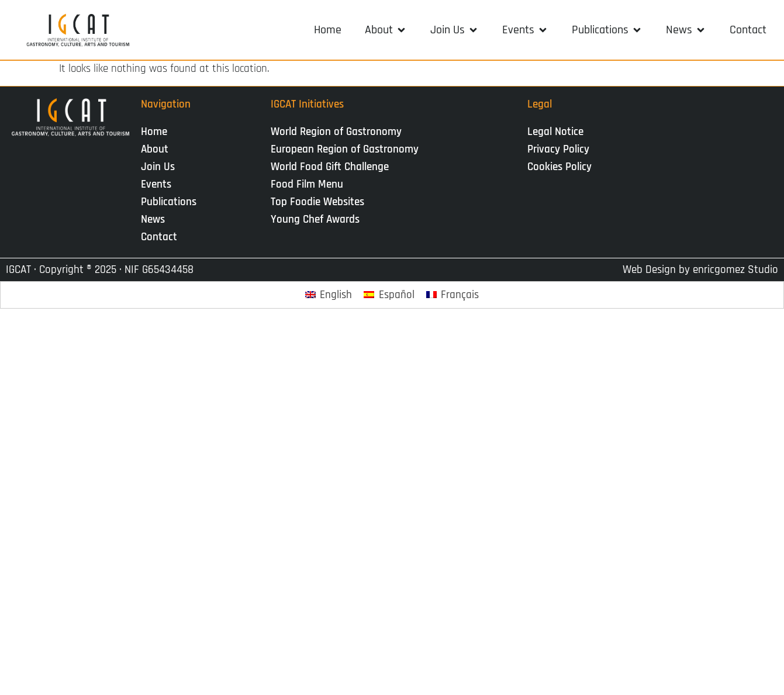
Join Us (161, 167)
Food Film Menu (307, 184)
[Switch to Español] (389, 295)
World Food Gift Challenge (330, 167)
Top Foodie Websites (317, 202)
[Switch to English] (329, 295)
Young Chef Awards (315, 219)
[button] (386, 30)
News (156, 219)
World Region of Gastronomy (336, 132)
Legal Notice (555, 132)
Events (159, 184)
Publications (172, 202)
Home (154, 132)
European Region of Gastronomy (345, 149)
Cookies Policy (559, 167)
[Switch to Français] (453, 295)
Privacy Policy (558, 149)
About (158, 149)
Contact (159, 237)
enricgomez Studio (735, 270)
